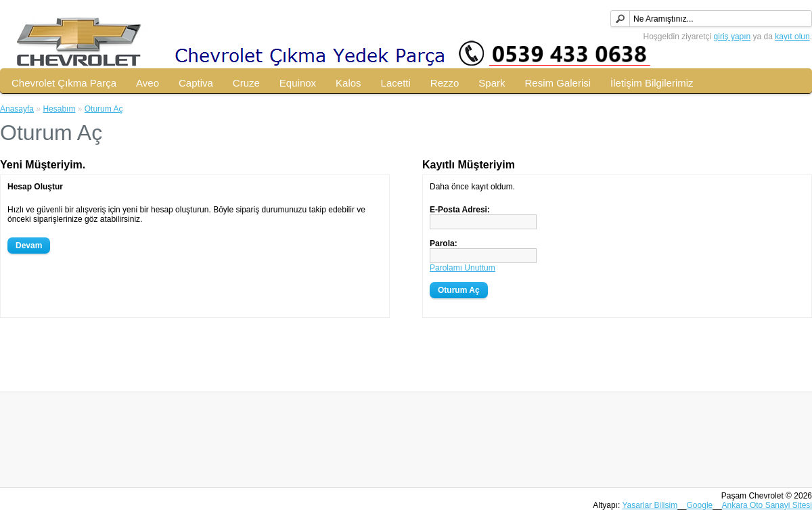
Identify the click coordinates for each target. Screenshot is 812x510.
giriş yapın (732, 37)
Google (700, 505)
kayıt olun (792, 37)
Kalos (348, 83)
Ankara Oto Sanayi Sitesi (767, 505)
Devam (29, 246)
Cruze (246, 83)
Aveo (148, 83)
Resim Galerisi (558, 83)
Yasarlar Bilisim (650, 505)
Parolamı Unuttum (463, 268)
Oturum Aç (104, 109)
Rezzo (445, 83)
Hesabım (59, 109)
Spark (492, 83)
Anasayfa (17, 109)
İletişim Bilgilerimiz (652, 83)
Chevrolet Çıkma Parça (64, 83)
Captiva (196, 83)
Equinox (298, 83)
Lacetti (396, 83)
